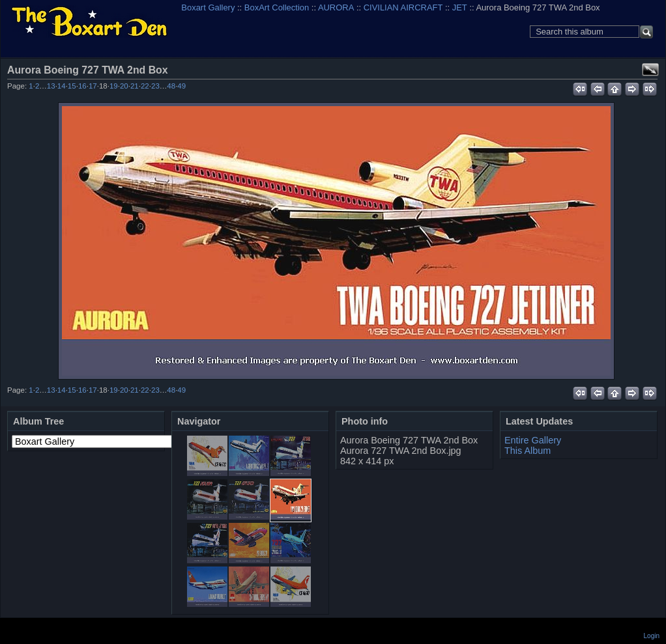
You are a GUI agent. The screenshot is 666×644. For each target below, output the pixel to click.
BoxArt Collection (277, 7)
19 (114, 86)
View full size (650, 70)
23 (155, 86)
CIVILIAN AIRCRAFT (403, 7)
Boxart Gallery (208, 7)
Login (652, 636)
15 (72, 86)
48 (171, 86)
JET (460, 7)
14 (62, 86)
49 (181, 86)
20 (124, 86)
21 (135, 86)
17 (93, 86)
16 (82, 86)
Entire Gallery (533, 440)
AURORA (336, 7)
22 (145, 86)
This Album (528, 451)
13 (51, 86)
